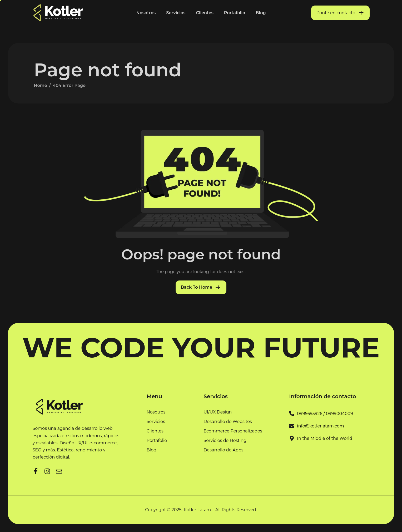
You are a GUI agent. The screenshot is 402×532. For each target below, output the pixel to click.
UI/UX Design (218, 412)
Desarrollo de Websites (228, 422)
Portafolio (235, 13)
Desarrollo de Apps (223, 450)
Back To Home (197, 287)
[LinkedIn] (47, 470)
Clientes (205, 13)
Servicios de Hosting (225, 441)
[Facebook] (36, 470)
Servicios (176, 13)
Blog (261, 13)
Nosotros (146, 13)
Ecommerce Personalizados (233, 431)
